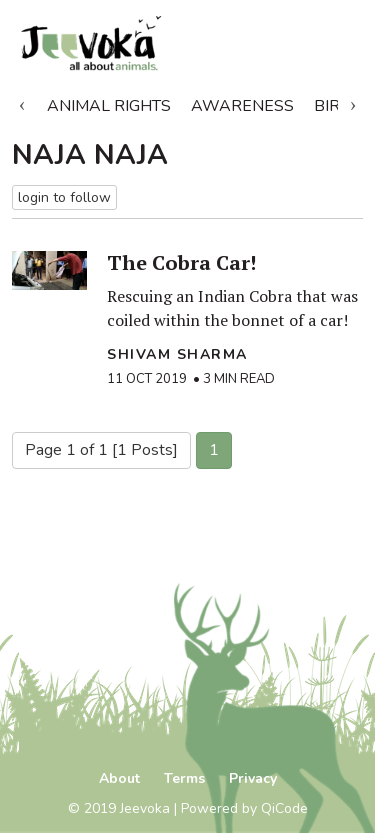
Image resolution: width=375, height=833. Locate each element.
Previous (22, 102)
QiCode (284, 808)
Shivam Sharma (177, 354)
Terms (184, 778)
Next (353, 102)
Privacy (253, 778)
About (119, 778)
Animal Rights (109, 106)
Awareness (242, 106)
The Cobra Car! (181, 262)
